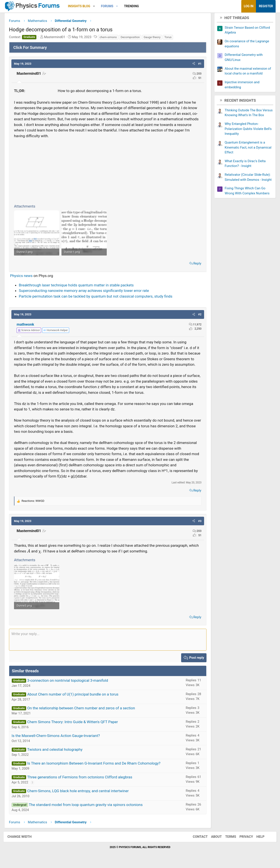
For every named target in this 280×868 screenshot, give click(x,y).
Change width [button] (24, 841)
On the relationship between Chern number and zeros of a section (84, 712)
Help (256, 841)
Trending (135, 6)
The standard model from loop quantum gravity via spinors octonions (89, 809)
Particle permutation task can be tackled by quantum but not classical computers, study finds (99, 296)
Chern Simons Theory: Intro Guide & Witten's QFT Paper (76, 726)
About (212, 841)
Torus (171, 39)
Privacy (242, 841)
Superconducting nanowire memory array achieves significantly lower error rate (87, 291)
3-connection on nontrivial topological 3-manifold (71, 684)
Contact (196, 841)
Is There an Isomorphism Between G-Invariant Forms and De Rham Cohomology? (97, 767)
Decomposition (133, 39)
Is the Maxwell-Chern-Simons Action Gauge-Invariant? (59, 740)
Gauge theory (155, 39)
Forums (110, 6)
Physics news (25, 276)
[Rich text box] (108, 644)
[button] (97, 6)
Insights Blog (82, 6)
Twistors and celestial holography (58, 753)
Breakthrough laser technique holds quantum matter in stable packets (80, 285)
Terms (226, 841)
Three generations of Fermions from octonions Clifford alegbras (83, 781)
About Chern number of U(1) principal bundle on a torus (76, 698)
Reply (194, 263)
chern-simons (111, 39)
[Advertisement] (108, 172)
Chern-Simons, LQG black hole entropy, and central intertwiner (81, 795)
